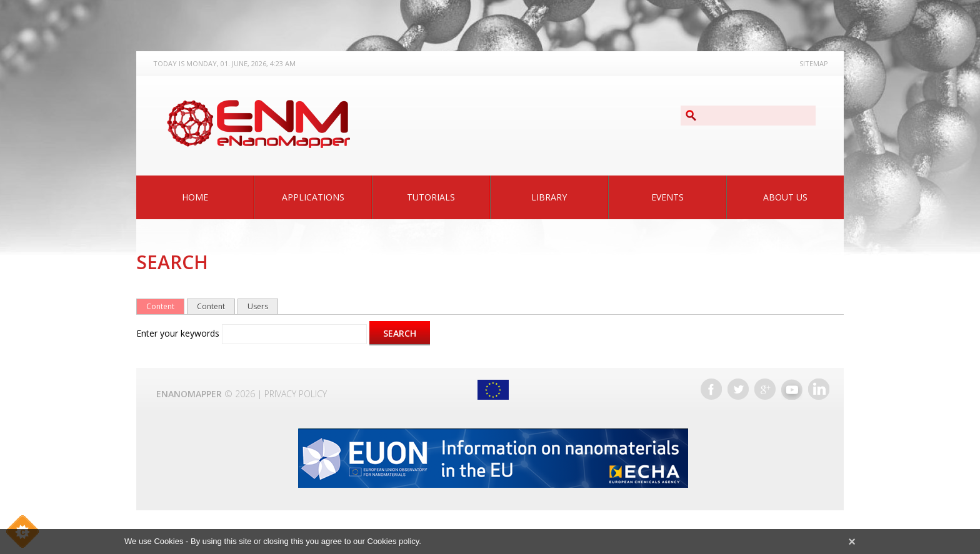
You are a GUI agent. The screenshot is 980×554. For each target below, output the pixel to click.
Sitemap (814, 63)
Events (667, 197)
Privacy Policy (296, 394)
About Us (785, 197)
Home (195, 197)
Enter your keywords (179, 333)
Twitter (738, 389)
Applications (313, 197)
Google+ (765, 389)
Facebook (711, 389)
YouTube (792, 389)
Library (549, 197)
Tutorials (431, 197)
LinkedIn (819, 389)
